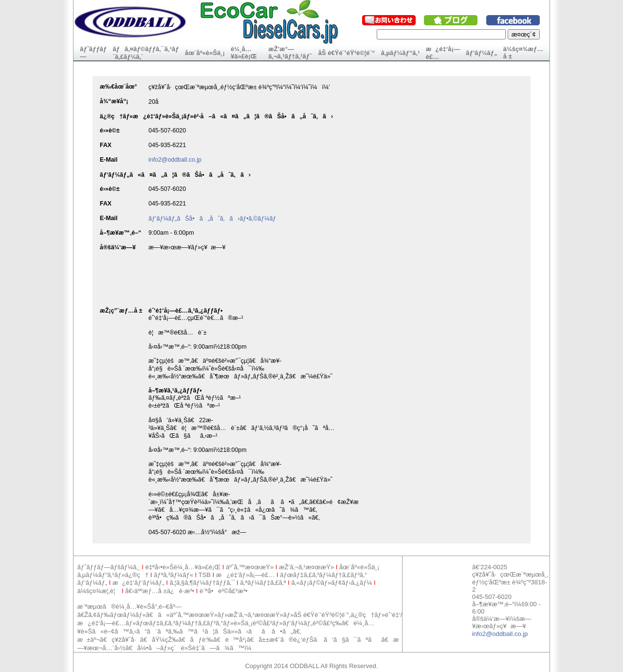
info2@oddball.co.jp (175, 160)
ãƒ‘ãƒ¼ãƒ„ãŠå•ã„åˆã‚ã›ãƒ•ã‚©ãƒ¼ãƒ (213, 219)
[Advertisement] (251, 656)
